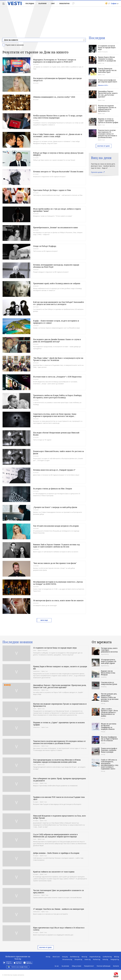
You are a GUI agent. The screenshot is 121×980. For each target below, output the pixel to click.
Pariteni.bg (97, 959)
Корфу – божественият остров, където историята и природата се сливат (56, 322)
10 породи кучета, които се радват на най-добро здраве (109, 661)
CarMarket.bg (107, 957)
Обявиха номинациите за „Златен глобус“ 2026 (54, 97)
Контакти (116, 966)
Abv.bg (48, 957)
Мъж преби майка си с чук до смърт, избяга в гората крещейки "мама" (57, 210)
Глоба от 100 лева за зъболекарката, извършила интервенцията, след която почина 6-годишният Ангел (110, 764)
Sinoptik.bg (78, 959)
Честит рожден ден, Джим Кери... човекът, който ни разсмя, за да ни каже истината (110, 697)
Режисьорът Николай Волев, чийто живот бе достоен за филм (59, 452)
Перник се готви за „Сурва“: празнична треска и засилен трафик (108, 121)
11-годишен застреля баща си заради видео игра (107, 48)
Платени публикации (103, 966)
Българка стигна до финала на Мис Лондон (53, 489)
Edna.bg (105, 959)
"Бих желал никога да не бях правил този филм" (55, 563)
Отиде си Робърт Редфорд (45, 246)
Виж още (44, 620)
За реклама (65, 966)
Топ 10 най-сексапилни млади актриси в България (56, 526)
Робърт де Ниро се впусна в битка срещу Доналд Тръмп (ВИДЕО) (58, 154)
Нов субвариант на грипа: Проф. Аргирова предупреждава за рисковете (60, 780)
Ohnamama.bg (67, 959)
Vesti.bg (15, 3)
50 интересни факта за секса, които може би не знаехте (58, 600)
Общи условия (77, 966)
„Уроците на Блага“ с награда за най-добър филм (55, 507)
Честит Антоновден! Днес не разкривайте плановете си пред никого (58, 891)
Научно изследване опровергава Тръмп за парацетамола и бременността (107, 108)
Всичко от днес (104, 146)
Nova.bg (84, 957)
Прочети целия (97, 172)
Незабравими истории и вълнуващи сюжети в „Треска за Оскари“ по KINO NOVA (58, 583)
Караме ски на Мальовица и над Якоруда (108, 673)
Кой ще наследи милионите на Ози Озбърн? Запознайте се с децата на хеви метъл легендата (59, 303)
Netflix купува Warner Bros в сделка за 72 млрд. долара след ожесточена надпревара (58, 117)
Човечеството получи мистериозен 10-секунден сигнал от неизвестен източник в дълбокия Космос (108, 134)
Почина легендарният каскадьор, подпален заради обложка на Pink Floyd (56, 266)
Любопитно (64, 3)
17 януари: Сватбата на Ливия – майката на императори (59, 909)
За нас (57, 966)
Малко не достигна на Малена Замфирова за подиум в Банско (109, 726)
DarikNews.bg (75, 957)
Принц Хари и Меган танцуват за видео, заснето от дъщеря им (107, 59)
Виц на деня (101, 158)
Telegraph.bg (115, 959)
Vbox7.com (56, 957)
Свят (53, 3)
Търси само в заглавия (15, 45)
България (42, 3)
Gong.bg (65, 957)
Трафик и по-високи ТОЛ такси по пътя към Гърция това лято (59, 798)
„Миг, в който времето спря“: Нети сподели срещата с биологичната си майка (109, 712)
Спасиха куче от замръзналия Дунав (109, 683)
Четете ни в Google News (18, 967)
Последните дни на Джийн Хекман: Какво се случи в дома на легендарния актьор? (57, 340)
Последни (30, 3)
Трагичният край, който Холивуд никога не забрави (57, 283)
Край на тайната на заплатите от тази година (54, 872)
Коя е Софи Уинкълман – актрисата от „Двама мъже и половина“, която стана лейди (58, 135)
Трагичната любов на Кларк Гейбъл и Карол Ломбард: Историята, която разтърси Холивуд (57, 396)
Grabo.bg (88, 959)
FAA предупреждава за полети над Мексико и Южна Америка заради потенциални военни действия (57, 761)
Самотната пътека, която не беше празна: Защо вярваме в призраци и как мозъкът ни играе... (55, 415)
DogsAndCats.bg (95, 957)
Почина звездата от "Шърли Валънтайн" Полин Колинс (58, 172)
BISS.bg (117, 957)
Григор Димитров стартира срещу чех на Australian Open (107, 70)
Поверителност (89, 966)
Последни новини (18, 642)
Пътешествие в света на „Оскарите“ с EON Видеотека (57, 377)
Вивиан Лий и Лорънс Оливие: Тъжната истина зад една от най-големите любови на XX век (56, 546)
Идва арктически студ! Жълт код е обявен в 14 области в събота (59, 929)
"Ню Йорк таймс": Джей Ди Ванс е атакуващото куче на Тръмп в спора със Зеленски (58, 359)
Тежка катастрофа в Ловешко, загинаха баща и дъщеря (109, 750)
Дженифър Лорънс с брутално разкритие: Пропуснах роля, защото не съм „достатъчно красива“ (60, 686)
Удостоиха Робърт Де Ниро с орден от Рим (52, 190)
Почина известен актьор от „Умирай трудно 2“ (54, 470)
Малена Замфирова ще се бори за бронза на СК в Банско (109, 739)
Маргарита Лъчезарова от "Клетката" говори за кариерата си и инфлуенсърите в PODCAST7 (55, 61)
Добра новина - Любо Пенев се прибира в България (56, 853)
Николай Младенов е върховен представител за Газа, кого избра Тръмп (59, 817)
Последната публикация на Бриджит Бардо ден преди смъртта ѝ (57, 79)
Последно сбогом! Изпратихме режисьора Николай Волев (56, 434)
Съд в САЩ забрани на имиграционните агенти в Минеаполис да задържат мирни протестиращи (55, 835)
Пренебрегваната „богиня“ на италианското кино (55, 227)
